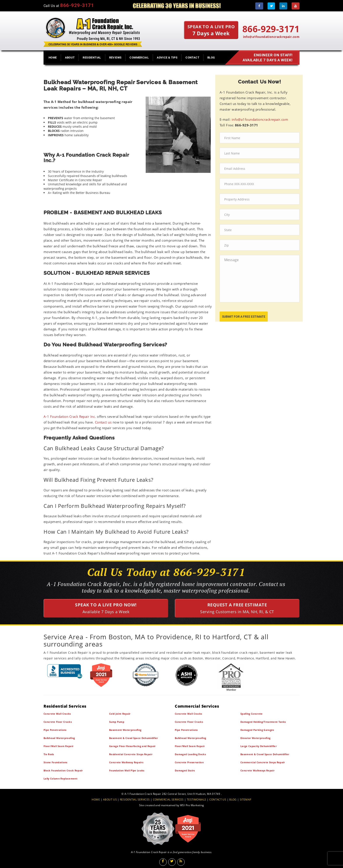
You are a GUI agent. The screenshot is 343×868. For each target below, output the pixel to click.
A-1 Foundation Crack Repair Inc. (70, 416)
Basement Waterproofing (125, 730)
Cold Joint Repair (120, 714)
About (70, 58)
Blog (211, 58)
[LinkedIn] (283, 6)
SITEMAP (246, 800)
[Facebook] (259, 6)
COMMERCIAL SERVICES (168, 800)
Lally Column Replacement (60, 779)
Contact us (103, 422)
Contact (192, 58)
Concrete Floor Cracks (58, 722)
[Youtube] (296, 6)
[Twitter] (271, 6)
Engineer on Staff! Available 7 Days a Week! (267, 58)
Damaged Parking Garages (257, 730)
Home (53, 58)
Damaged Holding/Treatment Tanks (263, 722)
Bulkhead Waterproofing (59, 738)
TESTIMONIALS (196, 800)
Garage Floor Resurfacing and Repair (132, 746)
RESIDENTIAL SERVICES (135, 800)
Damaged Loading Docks (190, 754)
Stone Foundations (55, 762)
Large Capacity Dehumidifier (259, 746)
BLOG (233, 800)
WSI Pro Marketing (192, 805)
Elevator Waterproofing (255, 738)
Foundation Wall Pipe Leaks (127, 770)
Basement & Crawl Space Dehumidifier (134, 738)
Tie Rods (49, 754)
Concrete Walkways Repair (257, 770)
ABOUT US (110, 800)
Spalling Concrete (252, 714)
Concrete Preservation (189, 762)
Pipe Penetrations (55, 730)
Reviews (115, 58)
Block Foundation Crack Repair (63, 770)
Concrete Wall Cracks (57, 714)
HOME (96, 800)
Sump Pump (117, 722)
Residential (92, 58)
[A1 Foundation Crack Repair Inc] (93, 31)
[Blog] (181, 862)
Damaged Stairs (185, 770)
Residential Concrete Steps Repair (131, 754)
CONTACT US (218, 800)
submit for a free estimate (244, 317)
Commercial (139, 58)
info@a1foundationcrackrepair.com (271, 37)
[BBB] (65, 671)
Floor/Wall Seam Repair (59, 746)
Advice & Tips (167, 58)
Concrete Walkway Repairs (126, 762)
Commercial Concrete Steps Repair (263, 762)
